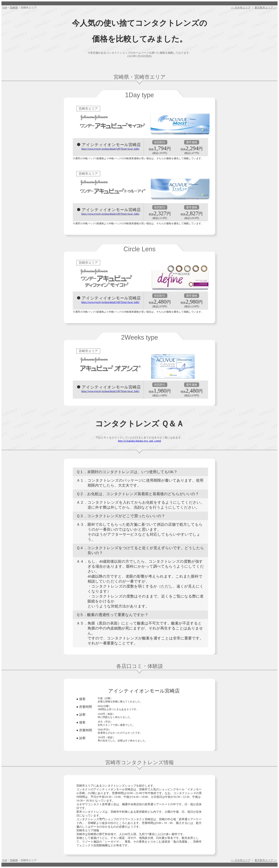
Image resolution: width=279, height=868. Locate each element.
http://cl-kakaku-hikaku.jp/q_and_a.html (139, 441)
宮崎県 (14, 8)
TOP (5, 8)
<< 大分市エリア (241, 8)
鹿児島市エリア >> (266, 8)
